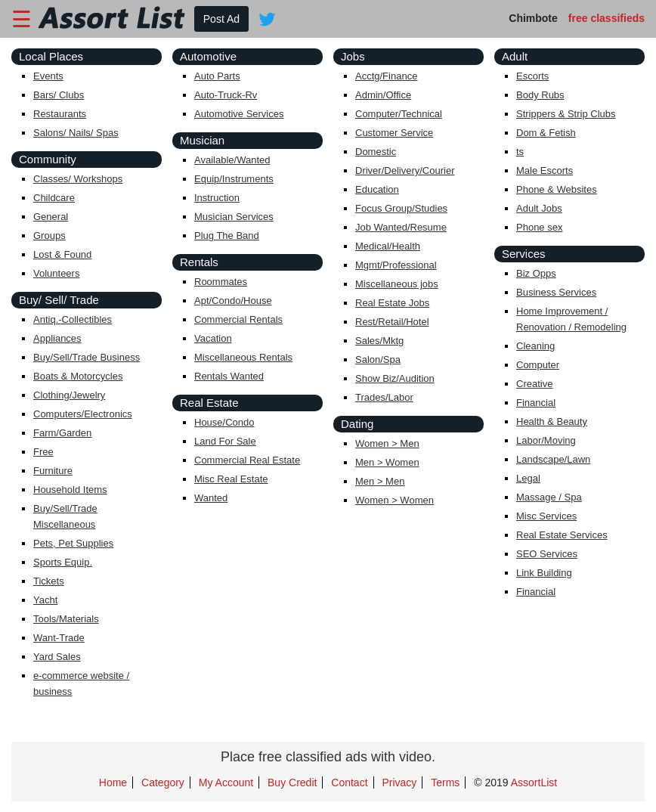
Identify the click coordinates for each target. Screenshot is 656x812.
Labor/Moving (546, 440)
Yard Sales (57, 657)
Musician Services (234, 217)
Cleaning (535, 346)
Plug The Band (227, 236)
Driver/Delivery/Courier (405, 170)
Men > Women (387, 462)
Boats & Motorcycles (78, 376)
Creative (534, 384)
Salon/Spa (378, 360)
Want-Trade (59, 638)
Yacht (45, 600)
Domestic (376, 152)
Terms (445, 783)
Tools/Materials (66, 619)
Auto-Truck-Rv (226, 95)
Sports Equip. (63, 562)
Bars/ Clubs (59, 95)
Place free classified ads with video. (328, 757)
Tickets (49, 581)
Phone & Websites (557, 189)
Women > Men (387, 443)
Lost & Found (62, 254)
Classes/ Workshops (78, 179)
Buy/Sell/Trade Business (87, 357)
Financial (536, 403)
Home (113, 783)
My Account (226, 783)
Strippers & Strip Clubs (566, 114)
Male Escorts (545, 170)
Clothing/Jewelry (69, 395)
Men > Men (380, 481)
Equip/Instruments (234, 179)
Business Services (556, 292)
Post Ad (221, 19)
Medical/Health (388, 246)
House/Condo (224, 422)
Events (48, 76)
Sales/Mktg (379, 341)
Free (43, 452)
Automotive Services (239, 114)
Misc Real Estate (231, 479)
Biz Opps (536, 273)
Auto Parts (217, 76)
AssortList (534, 783)
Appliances (57, 338)
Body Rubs (540, 95)
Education (377, 189)
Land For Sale (225, 441)
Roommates (221, 282)
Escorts (532, 76)
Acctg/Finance (386, 76)
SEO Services (547, 554)
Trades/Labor (384, 397)
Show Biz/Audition (395, 378)
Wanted (211, 498)
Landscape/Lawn (553, 459)
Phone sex (539, 227)
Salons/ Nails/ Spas (76, 133)
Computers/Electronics (83, 414)
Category (163, 783)
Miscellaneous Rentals (243, 357)
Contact (349, 783)
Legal (528, 478)
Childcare (54, 198)
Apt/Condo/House (233, 301)
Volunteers (56, 273)
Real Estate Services (562, 535)
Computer (538, 365)
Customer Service (394, 133)
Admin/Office (383, 95)
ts (520, 152)
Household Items (70, 490)
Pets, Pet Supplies (73, 543)
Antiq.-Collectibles (73, 319)
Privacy (399, 783)
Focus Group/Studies (401, 208)
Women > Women (395, 500)
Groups (50, 236)
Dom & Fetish (546, 133)
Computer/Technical (399, 114)
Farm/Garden (62, 433)
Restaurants (60, 114)
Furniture (53, 471)
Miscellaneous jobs (397, 284)
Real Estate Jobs (392, 303)
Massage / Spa (549, 497)
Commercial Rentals (238, 319)
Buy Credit (292, 783)
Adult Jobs (539, 208)
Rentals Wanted (229, 376)
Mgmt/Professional (396, 265)
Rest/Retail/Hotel (392, 322)
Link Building (544, 573)
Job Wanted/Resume (401, 227)
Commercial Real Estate (247, 460)
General (51, 217)
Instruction (217, 198)
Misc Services (546, 516)
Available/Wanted (232, 160)
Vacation (213, 338)
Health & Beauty (552, 421)
